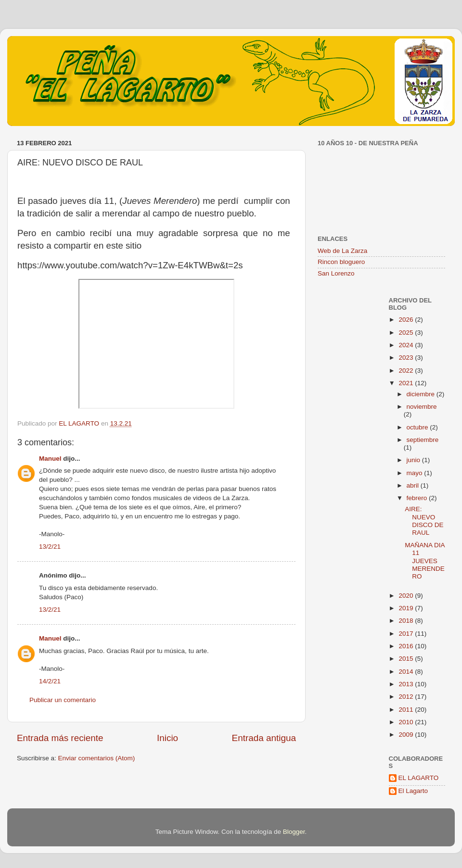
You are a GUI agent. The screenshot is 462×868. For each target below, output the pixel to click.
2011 (407, 710)
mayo (416, 473)
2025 (407, 333)
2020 (407, 596)
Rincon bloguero (341, 262)
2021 (407, 383)
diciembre (422, 394)
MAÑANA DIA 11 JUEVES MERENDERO (425, 561)
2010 (407, 722)
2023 (407, 358)
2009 (407, 735)
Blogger (294, 832)
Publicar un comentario (63, 700)
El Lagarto (413, 791)
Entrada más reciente (60, 738)
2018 (407, 621)
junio (414, 460)
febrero (418, 498)
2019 (407, 608)
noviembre (422, 407)
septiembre (423, 440)
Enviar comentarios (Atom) (97, 758)
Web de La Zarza (342, 251)
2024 (407, 345)
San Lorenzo (336, 273)
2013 (407, 684)
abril (414, 485)
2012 (407, 697)
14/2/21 (50, 681)
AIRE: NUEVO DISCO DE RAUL (424, 521)
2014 (407, 672)
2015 (407, 659)
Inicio (167, 738)
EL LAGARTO (419, 778)
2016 (407, 646)
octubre (418, 427)
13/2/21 (50, 547)
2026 (407, 320)
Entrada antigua (264, 738)
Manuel (50, 459)
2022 (407, 371)
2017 (407, 634)
